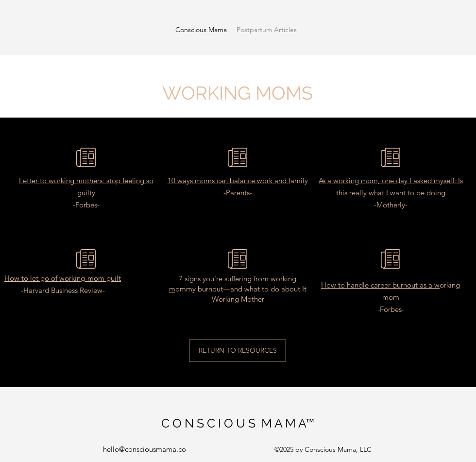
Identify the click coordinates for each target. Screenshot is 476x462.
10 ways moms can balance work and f (229, 180)
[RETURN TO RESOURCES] (238, 351)
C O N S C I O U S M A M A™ (238, 423)
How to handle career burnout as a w (380, 285)
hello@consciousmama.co (144, 449)
